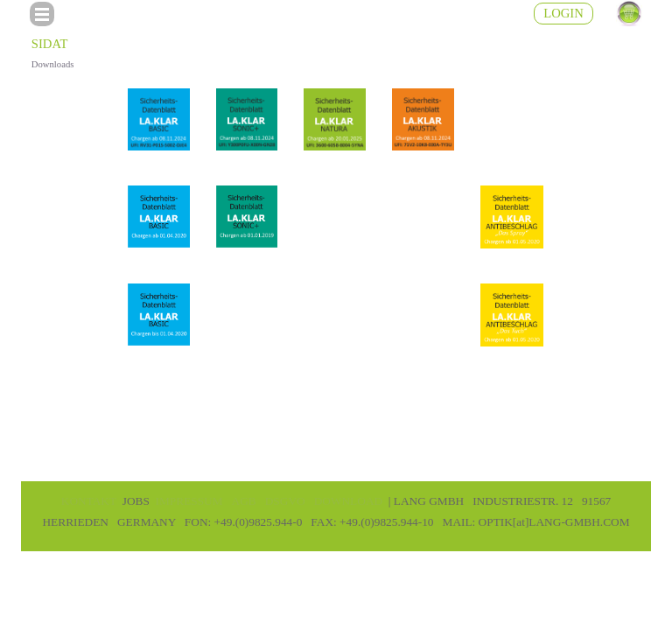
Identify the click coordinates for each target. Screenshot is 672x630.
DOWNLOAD (348, 501)
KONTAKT (89, 501)
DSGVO (285, 501)
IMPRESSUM (189, 501)
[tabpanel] (336, 511)
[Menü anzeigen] (42, 14)
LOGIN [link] (563, 13)
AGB (244, 501)
